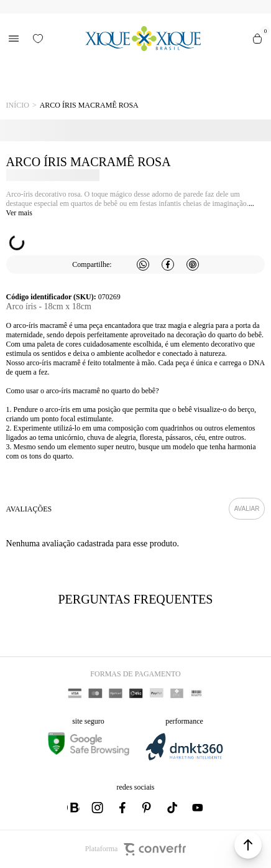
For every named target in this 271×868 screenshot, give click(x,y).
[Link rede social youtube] (198, 808)
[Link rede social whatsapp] (73, 808)
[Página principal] (143, 39)
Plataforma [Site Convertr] (136, 849)
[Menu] (14, 39)
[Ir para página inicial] (18, 105)
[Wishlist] (38, 39)
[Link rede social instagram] (98, 808)
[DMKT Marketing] (184, 758)
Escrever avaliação (247, 509)
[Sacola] (257, 39)
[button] (248, 845)
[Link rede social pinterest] (148, 808)
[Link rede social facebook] (123, 808)
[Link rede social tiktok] (173, 808)
